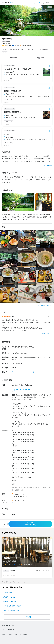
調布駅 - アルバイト (10, 597)
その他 (6, 134)
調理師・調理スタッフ (12, 91)
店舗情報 (41, 58)
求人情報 (14, 58)
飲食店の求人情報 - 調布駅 (12, 606)
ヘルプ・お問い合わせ (8, 629)
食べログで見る (46, 334)
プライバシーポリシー (15, 635)
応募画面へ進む (30, 524)
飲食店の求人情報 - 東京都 (12, 610)
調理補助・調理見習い (12, 112)
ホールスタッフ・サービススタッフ (17, 69)
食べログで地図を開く (23, 390)
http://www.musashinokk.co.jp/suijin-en (24, 372)
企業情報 (25, 635)
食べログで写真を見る (44, 305)
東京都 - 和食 (8, 593)
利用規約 (4, 635)
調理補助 (12, 571)
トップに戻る (27, 617)
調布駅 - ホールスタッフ (12, 602)
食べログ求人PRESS (8, 626)
